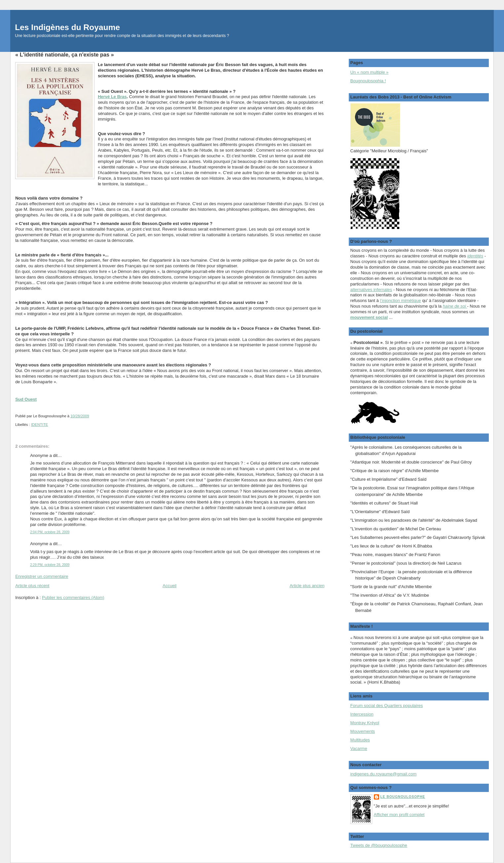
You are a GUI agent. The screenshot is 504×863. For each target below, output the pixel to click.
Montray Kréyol (365, 723)
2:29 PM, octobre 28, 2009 (50, 565)
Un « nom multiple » (370, 72)
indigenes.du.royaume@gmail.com (383, 774)
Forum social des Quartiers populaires (387, 706)
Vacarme (359, 749)
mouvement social (369, 317)
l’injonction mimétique (400, 300)
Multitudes (360, 740)
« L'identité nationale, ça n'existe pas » (65, 55)
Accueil (169, 586)
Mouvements (363, 731)
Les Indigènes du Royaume (67, 27)
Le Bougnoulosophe (403, 797)
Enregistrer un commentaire (42, 576)
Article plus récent (32, 586)
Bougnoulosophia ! (368, 81)
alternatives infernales (371, 290)
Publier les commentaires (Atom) (73, 598)
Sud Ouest (26, 399)
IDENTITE (39, 425)
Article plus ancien (307, 586)
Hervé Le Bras (112, 97)
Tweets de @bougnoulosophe (379, 845)
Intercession (362, 714)
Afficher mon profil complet (399, 815)
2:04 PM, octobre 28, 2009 (50, 532)
